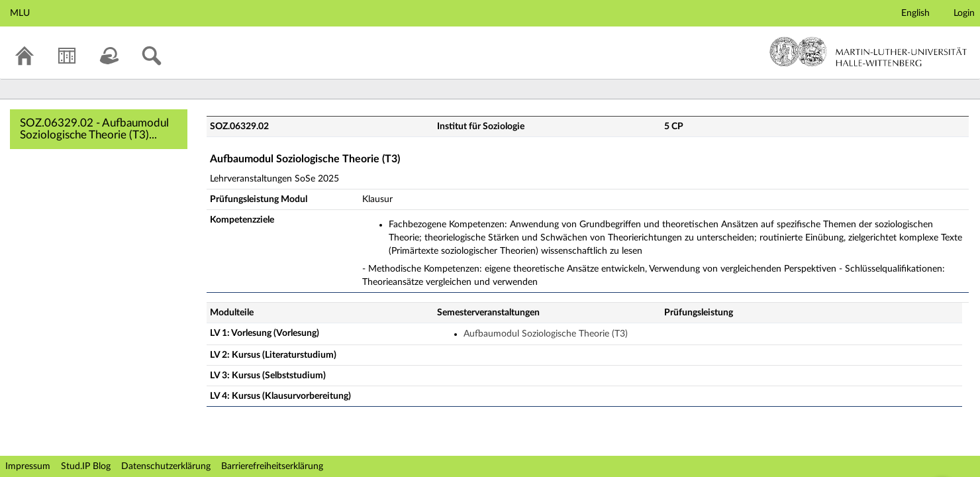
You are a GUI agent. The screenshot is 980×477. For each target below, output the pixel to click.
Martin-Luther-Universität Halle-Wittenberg (868, 52)
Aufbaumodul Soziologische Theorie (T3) (546, 334)
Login (964, 13)
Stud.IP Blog (86, 466)
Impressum (28, 466)
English (915, 13)
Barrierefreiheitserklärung (272, 466)
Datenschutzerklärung (166, 466)
